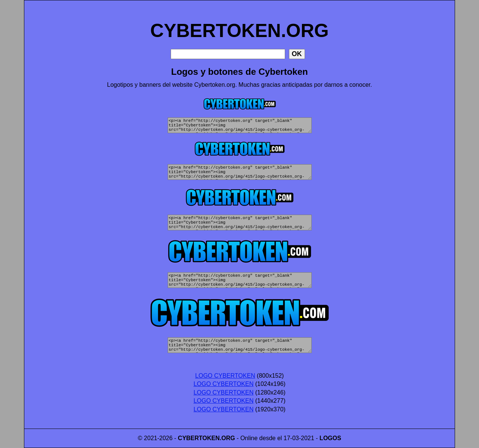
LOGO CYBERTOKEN (225, 376)
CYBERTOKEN (199, 438)
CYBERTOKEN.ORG (240, 22)
